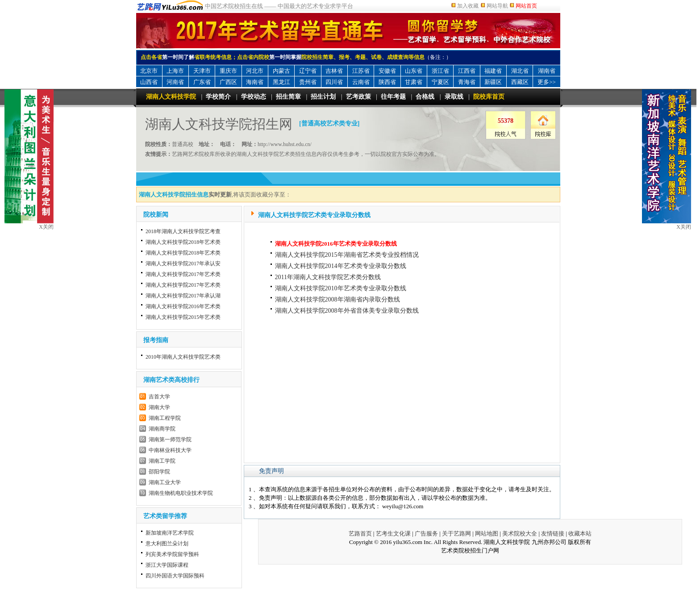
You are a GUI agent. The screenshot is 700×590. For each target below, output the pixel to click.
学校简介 (218, 97)
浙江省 (440, 71)
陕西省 (387, 82)
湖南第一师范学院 (170, 439)
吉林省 (334, 71)
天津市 (202, 71)
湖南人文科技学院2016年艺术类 (183, 306)
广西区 (228, 82)
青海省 (467, 82)
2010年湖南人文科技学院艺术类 (183, 357)
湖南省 (547, 71)
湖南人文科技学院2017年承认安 (183, 264)
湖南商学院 (162, 429)
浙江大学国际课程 (167, 565)
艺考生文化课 (393, 534)
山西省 (149, 82)
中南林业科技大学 (170, 450)
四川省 (334, 82)
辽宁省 (308, 71)
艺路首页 (360, 534)
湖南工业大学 (165, 482)
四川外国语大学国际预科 (175, 576)
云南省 (361, 82)
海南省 (255, 82)
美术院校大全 (520, 534)
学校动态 (254, 97)
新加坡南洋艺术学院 (170, 533)
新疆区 (493, 82)
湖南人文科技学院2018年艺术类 (183, 242)
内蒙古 (281, 71)
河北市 (255, 71)
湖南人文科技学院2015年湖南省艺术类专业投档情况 (347, 255)
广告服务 (426, 534)
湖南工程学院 (165, 418)
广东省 (202, 82)
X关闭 (684, 227)
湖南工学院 (162, 461)
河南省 (175, 82)
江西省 (467, 71)
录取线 (454, 97)
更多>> (547, 82)
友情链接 (553, 534)
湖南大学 (159, 407)
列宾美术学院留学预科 (172, 554)
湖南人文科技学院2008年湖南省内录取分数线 (337, 299)
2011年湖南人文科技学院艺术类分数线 (328, 277)
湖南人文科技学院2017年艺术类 (183, 274)
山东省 (414, 71)
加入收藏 (468, 6)
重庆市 (228, 71)
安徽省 (387, 71)
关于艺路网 (456, 534)
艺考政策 (358, 97)
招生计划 (323, 97)
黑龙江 (281, 82)
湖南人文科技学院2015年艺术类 (183, 317)
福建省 (493, 71)
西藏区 (520, 82)
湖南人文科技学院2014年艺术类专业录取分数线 (341, 266)
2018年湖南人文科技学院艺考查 (183, 231)
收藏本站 (580, 534)
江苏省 (361, 71)
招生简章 (288, 97)
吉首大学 (159, 397)
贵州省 (308, 82)
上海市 (175, 71)
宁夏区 (440, 82)
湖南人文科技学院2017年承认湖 (183, 296)
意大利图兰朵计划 (167, 544)
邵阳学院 (159, 472)
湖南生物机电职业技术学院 (181, 493)
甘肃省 (414, 82)
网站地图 (487, 534)
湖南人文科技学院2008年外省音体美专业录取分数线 (347, 311)
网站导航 (497, 6)
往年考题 (393, 97)
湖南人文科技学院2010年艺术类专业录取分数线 (341, 288)
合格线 (425, 97)
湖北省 (520, 71)
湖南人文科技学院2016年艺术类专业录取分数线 (336, 244)
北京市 (149, 71)
